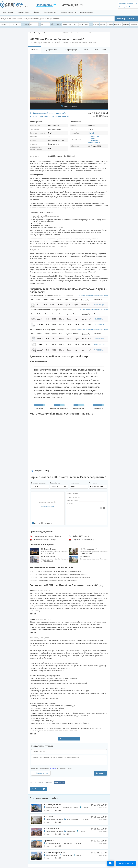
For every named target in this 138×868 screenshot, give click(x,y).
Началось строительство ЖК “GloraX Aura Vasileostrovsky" (58, 580)
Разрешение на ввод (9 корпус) (83, 540)
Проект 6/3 (49, 840)
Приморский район (52, 855)
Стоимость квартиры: (38, 483)
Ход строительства (51, 50)
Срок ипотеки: (74, 483)
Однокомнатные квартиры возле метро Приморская (93, 295)
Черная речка (67, 855)
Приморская (71, 831)
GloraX (91, 133)
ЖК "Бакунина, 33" (53, 805)
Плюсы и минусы (100, 50)
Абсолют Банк (94, 137)
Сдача (59, 24)
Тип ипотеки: (93, 483)
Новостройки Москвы (127, 7)
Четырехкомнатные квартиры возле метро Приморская (92, 329)
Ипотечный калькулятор (68, 12)
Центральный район (52, 807)
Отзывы (86, 50)
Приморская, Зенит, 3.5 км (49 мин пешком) (51, 116)
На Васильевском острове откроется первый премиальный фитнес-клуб (63, 574)
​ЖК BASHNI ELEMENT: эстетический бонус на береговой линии (60, 571)
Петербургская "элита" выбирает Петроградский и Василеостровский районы (64, 577)
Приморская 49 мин (41, 471)
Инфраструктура (71, 50)
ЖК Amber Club (51, 828)
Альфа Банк (93, 140)
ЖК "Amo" (49, 817)
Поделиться (60, 782)
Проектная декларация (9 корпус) (45, 540)
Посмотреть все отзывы (69, 739)
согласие (53, 768)
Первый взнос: (55, 483)
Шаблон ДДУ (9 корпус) (81, 536)
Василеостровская (73, 819)
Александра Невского (71, 807)
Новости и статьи (8, 12)
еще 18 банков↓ (95, 142)
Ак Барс (91, 139)
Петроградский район (53, 843)
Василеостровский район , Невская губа (49, 113)
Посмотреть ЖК (126, 19)
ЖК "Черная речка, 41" (55, 852)
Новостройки (44, 5)
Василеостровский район (54, 819)
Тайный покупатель (49, 12)
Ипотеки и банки (23, 12)
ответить (33, 613)
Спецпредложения (87, 12)
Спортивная (68, 843)
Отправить (100, 773)
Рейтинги (36, 12)
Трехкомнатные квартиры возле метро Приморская (94, 309)
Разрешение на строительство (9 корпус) (48, 536)
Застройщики (69, 5)
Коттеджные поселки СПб (128, 4)
